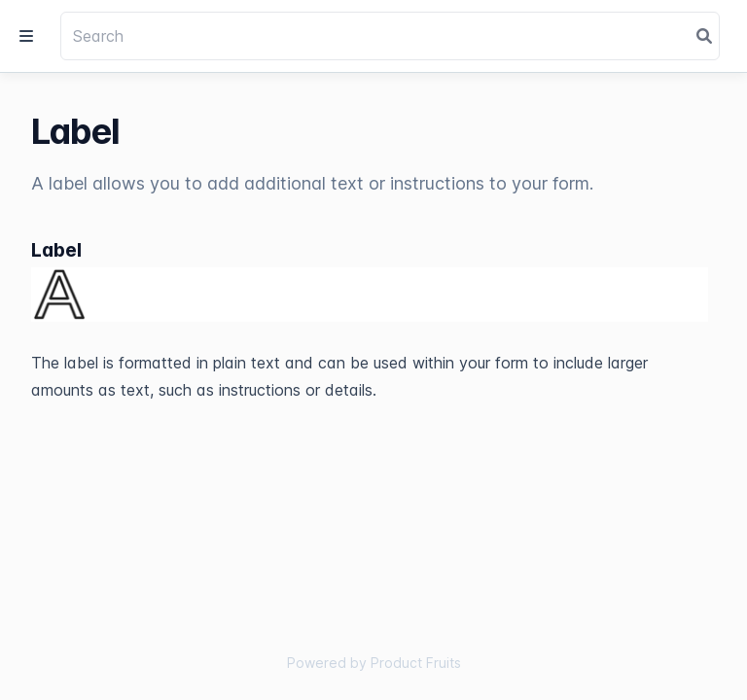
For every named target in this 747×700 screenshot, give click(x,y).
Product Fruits (416, 663)
